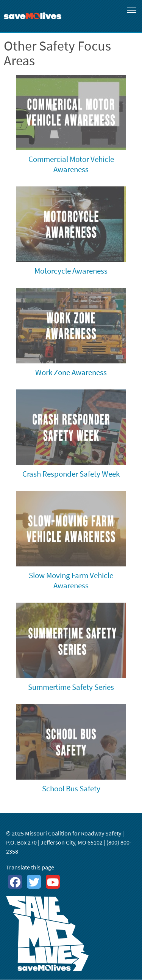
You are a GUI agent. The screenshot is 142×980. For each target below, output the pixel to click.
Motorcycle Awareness (71, 271)
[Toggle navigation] (132, 10)
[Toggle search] (110, 8)
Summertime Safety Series (71, 687)
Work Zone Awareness (71, 372)
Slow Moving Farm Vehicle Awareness (71, 580)
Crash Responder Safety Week (71, 474)
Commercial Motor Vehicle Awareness (71, 164)
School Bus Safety (71, 788)
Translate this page (30, 867)
